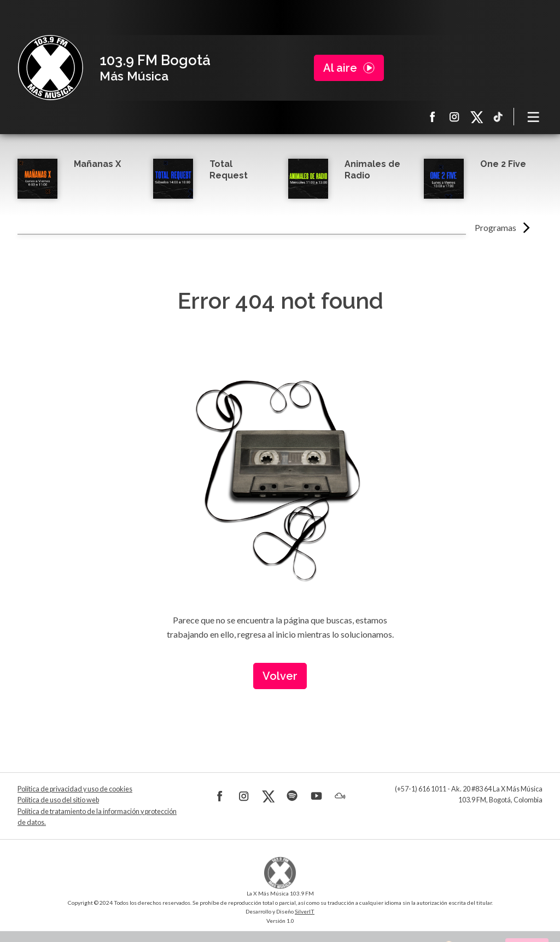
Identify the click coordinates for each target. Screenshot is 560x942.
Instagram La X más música (454, 117)
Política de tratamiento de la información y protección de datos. (97, 817)
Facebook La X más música (433, 117)
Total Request (229, 170)
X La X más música (476, 117)
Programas (495, 227)
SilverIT (305, 911)
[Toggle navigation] (534, 117)
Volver (280, 676)
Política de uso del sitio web (58, 800)
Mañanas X (97, 164)
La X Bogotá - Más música (50, 68)
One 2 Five (503, 164)
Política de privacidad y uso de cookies (75, 789)
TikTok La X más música (498, 117)
